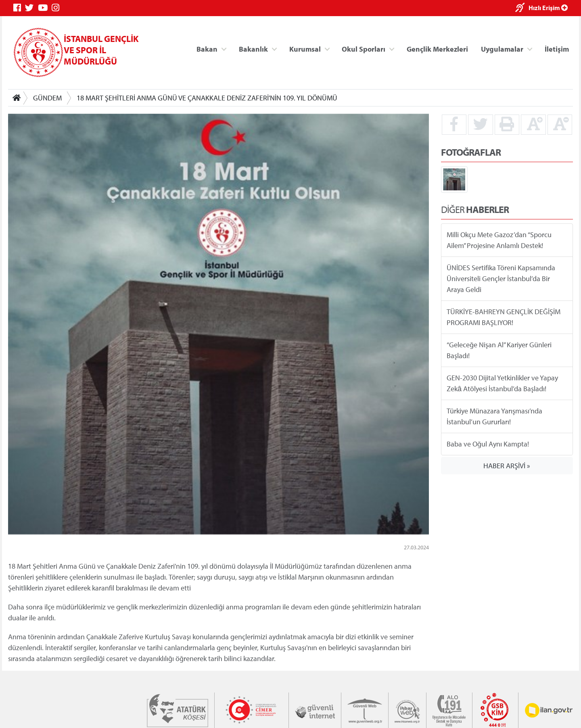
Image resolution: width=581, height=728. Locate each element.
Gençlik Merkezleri (437, 49)
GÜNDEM (47, 98)
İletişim (557, 49)
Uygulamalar (502, 49)
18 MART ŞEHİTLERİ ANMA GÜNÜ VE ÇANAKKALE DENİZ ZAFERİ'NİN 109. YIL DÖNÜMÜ (207, 98)
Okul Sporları (364, 49)
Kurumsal (305, 49)
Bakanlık (253, 49)
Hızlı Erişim (548, 8)
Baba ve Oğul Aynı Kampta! (488, 444)
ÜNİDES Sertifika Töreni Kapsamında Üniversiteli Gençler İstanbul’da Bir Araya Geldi (501, 278)
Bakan (207, 49)
